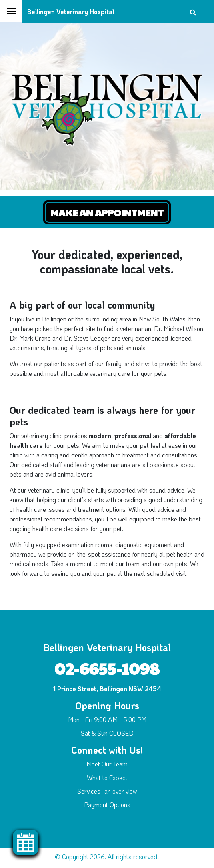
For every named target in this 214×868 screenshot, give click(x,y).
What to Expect (107, 777)
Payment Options (107, 805)
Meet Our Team (107, 764)
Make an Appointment (107, 212)
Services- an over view (107, 791)
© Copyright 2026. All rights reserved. (107, 857)
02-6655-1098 (107, 668)
